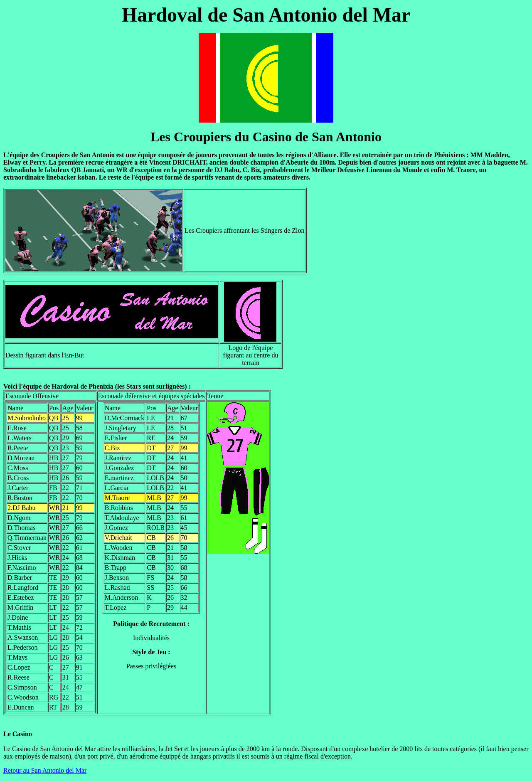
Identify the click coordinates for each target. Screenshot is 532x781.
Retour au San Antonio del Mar (45, 770)
